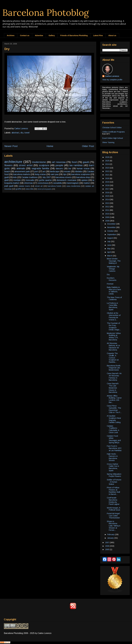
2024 (108, 164)
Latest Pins (98, 35)
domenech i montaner (67, 180)
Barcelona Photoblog (46, 12)
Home (50, 146)
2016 (108, 193)
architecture (13, 162)
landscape (55, 171)
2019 (108, 182)
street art (39, 186)
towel (27, 133)
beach (7, 171)
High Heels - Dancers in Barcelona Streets (112, 457)
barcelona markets (22, 174)
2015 (108, 196)
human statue (83, 169)
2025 (108, 161)
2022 (108, 171)
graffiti (18, 189)
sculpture (44, 165)
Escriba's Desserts (112, 279)
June (110, 245)
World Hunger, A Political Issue (114, 509)
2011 (107, 210)
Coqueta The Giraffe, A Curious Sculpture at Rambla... (113, 358)
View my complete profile (112, 80)
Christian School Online (112, 128)
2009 (108, 217)
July (109, 241)
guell (6, 177)
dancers (59, 169)
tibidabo (79, 171)
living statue (40, 174)
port (36, 171)
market (87, 183)
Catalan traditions (29, 177)
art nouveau (59, 162)
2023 (108, 168)
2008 (108, 221)
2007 (108, 542)
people (59, 165)
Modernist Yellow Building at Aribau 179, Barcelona (114, 337)
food (74, 162)
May (109, 249)
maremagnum (73, 183)
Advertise (39, 35)
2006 (108, 546)
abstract (15, 133)
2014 (108, 200)
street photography (45, 189)
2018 (108, 185)
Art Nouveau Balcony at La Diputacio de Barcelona (113, 346)
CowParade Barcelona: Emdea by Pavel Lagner (113, 501)
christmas (28, 183)
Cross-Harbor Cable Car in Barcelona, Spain (113, 467)
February (111, 534)
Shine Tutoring (108, 142)
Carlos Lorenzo (112, 76)
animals (21, 168)
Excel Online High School (113, 138)
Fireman (110, 284)
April (109, 252)
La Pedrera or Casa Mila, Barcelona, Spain (112, 306)
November (112, 227)
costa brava (43, 183)
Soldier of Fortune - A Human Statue (114, 482)
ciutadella (57, 183)
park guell (9, 186)
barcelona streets (64, 177)
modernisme (39, 162)
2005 (108, 549)
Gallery (52, 35)
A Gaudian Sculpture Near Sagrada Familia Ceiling (114, 419)
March (110, 256)
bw (70, 169)
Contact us (25, 35)
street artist (26, 165)
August (110, 238)
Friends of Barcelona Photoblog (74, 35)
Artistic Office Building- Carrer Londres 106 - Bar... (114, 399)
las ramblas (76, 165)
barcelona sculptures (81, 174)
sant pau (54, 174)
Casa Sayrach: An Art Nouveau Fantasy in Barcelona (114, 377)
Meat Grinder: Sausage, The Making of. (114, 261)
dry (22, 133)
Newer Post (11, 146)
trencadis (30, 180)
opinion (84, 180)
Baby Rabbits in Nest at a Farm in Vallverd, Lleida (114, 291)
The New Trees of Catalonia (114, 299)
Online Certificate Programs (114, 132)
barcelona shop (83, 177)
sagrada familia (40, 168)
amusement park (22, 171)
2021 (108, 175)
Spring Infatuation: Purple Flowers (114, 475)
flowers (8, 165)
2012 (108, 207)
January (111, 538)
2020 (108, 178)
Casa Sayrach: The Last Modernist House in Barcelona (113, 388)
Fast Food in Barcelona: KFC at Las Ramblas (114, 448)
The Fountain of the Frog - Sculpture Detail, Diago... (114, 326)
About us (112, 35)
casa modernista (73, 186)
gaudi (86, 162)
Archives (11, 35)
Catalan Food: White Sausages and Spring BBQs (114, 439)
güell (6, 180)
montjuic (17, 180)
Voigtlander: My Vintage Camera (113, 269)
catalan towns (24, 186)
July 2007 (47, 177)
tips (65, 174)
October (111, 231)
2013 (108, 203)
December (112, 224)
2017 (108, 189)
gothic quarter (45, 180)
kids (15, 177)
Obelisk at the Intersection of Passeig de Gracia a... (114, 316)
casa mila (29, 189)
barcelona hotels (55, 186)
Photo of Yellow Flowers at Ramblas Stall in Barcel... (113, 491)
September (112, 234)
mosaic (67, 171)
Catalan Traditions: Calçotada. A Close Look (113, 429)
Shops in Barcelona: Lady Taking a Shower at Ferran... (114, 526)
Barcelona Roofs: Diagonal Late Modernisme (114, 368)
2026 (108, 157)
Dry (108, 274)
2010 (108, 214)
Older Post (88, 146)
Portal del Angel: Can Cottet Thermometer (114, 516)
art (44, 171)
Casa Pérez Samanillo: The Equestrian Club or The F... (114, 409)
